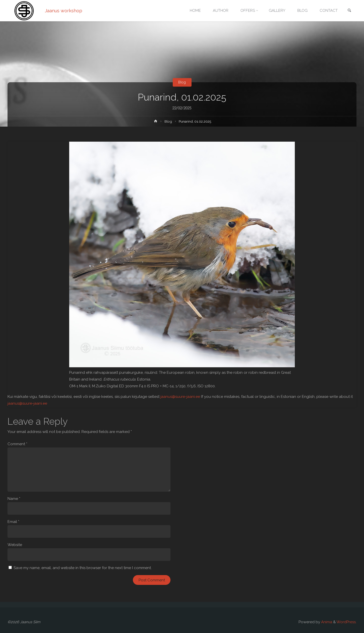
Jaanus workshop (64, 11)
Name (14, 499)
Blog (182, 82)
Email (13, 522)
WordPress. (346, 622)
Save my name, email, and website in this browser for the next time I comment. (83, 568)
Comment (17, 444)
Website (15, 545)
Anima (326, 622)
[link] (349, 11)
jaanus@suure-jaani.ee (180, 397)
